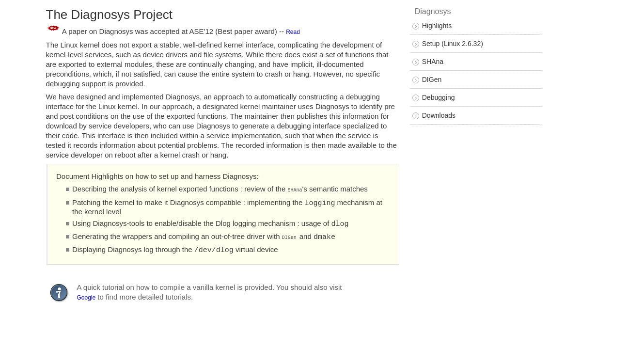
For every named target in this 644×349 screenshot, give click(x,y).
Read (293, 32)
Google (86, 294)
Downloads (439, 115)
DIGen (432, 79)
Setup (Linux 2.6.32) (453, 44)
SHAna (433, 62)
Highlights (437, 26)
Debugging (439, 97)
